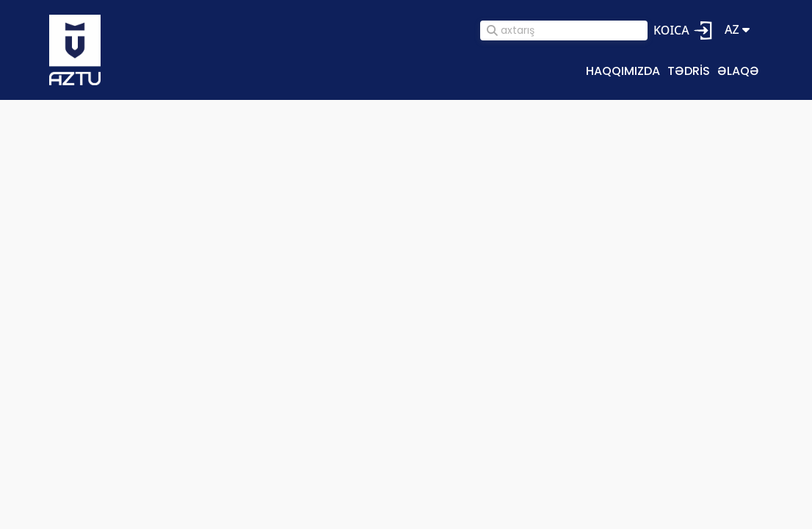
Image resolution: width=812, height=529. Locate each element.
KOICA (671, 30)
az (737, 30)
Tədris (689, 71)
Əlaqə (738, 71)
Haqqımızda (623, 71)
